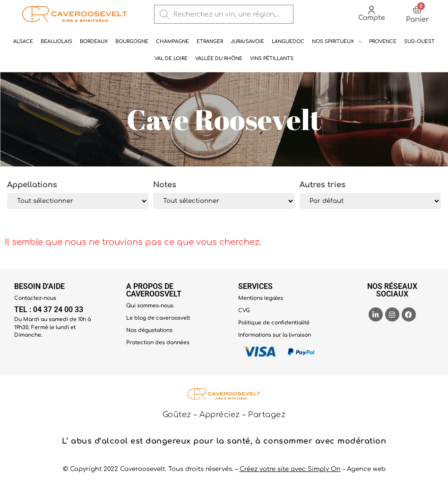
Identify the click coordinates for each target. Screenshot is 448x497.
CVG (244, 310)
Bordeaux (94, 41)
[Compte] (371, 10)
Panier (418, 20)
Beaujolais (56, 41)
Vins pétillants (272, 58)
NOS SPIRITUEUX (337, 42)
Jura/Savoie (247, 41)
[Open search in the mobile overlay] (224, 14)
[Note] (224, 201)
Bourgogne (132, 41)
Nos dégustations (149, 330)
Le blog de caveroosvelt (158, 318)
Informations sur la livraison (275, 335)
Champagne (172, 41)
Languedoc (288, 41)
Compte (372, 18)
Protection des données (158, 343)
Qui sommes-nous (150, 306)
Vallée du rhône (219, 58)
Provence (383, 41)
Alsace (23, 41)
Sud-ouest (419, 41)
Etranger (210, 41)
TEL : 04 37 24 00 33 (49, 310)
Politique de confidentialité (274, 323)
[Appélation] (78, 201)
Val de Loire (171, 58)
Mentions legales (261, 298)
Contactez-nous (35, 298)
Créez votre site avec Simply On (290, 469)
